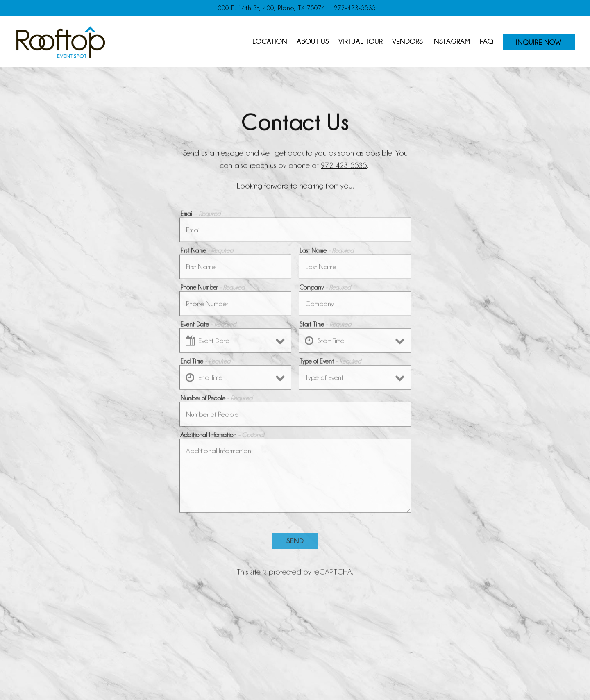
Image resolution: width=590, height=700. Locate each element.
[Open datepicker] (190, 343)
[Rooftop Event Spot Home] (61, 41)
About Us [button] (313, 41)
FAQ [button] (487, 41)
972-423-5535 (344, 166)
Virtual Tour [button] (361, 41)
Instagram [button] (451, 41)
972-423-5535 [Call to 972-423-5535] (355, 8)
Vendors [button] (407, 41)
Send (295, 543)
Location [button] (270, 41)
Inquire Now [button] (539, 42)
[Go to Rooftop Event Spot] (270, 8)
